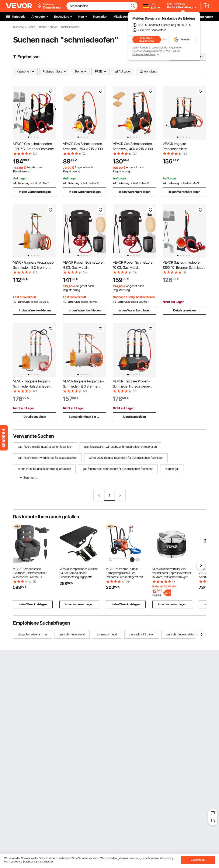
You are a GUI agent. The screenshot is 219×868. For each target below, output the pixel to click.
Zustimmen (198, 860)
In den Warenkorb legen (35, 192)
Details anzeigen (184, 310)
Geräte (31, 27)
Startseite (18, 27)
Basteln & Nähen (48, 27)
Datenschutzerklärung (144, 54)
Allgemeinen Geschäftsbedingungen (157, 49)
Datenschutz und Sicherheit (38, 862)
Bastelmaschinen (70, 27)
